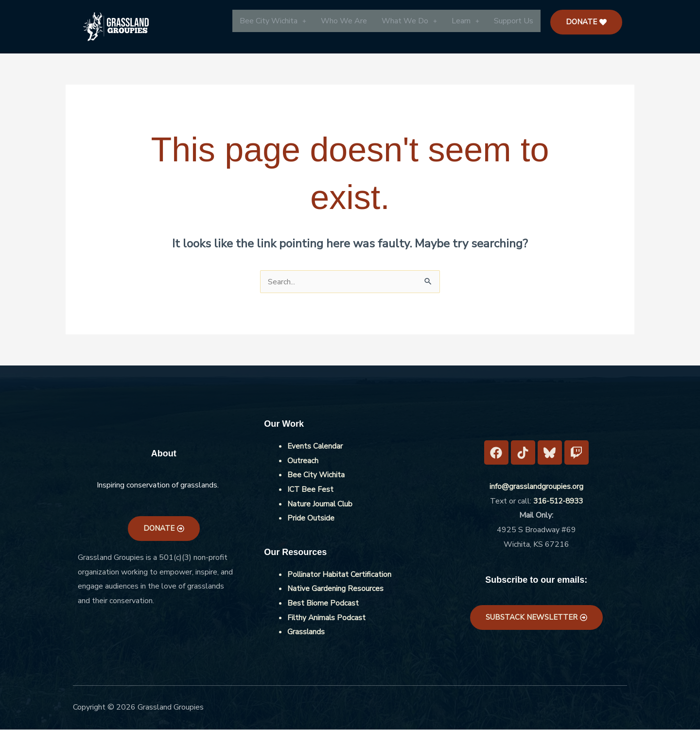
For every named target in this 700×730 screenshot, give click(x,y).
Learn (465, 21)
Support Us (514, 21)
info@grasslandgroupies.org (536, 487)
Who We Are (344, 21)
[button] (273, 21)
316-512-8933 (558, 502)
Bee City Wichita (273, 21)
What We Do (409, 21)
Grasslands (306, 632)
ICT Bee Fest (311, 490)
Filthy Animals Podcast (327, 618)
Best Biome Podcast (323, 604)
